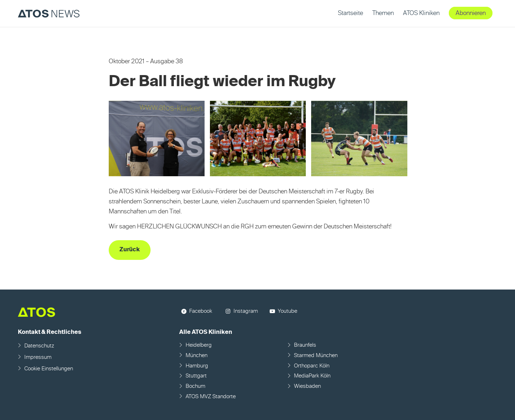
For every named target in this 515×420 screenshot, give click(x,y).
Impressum (38, 357)
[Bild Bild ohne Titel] (160, 141)
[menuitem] (350, 13)
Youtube (288, 311)
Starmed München (316, 355)
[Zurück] (130, 250)
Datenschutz (39, 346)
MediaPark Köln (312, 376)
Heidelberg (199, 345)
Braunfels (305, 345)
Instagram (246, 311)
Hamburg (197, 366)
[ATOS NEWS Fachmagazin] (49, 13)
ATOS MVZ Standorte (211, 397)
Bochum (195, 386)
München (197, 355)
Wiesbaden (307, 386)
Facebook (201, 311)
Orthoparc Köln (312, 366)
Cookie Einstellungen (49, 369)
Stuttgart (196, 376)
